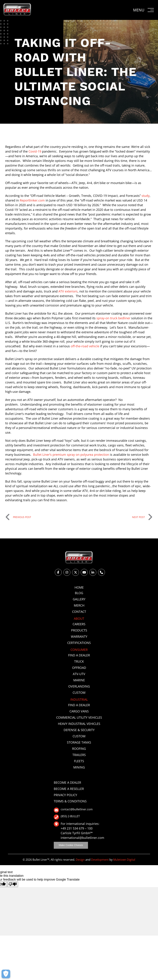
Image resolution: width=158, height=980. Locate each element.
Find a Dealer (79, 655)
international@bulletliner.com (82, 838)
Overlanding (79, 686)
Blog (79, 593)
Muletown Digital (124, 860)
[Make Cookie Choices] (6, 974)
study (146, 196)
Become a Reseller (69, 789)
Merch (79, 605)
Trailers (79, 755)
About (79, 619)
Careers (79, 624)
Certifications (79, 643)
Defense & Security (79, 730)
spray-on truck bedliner (113, 318)
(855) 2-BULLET (67, 817)
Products (79, 630)
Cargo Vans (79, 711)
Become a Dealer (67, 782)
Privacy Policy (65, 795)
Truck (79, 661)
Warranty (79, 636)
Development (100, 860)
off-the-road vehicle (85, 346)
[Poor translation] (13, 884)
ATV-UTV (79, 674)
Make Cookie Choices (71, 845)
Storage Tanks (79, 742)
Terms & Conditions (70, 801)
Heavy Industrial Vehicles (79, 724)
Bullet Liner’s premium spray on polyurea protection (71, 455)
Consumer (79, 650)
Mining (79, 767)
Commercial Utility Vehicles (79, 717)
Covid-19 (35, 151)
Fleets (79, 761)
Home (79, 587)
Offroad (79, 668)
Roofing (79, 749)
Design (80, 860)
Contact (79, 612)
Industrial (79, 699)
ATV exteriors (68, 291)
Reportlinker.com (32, 200)
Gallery (79, 599)
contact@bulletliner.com (73, 810)
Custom (79, 693)
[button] (144, 10)
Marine (79, 680)
